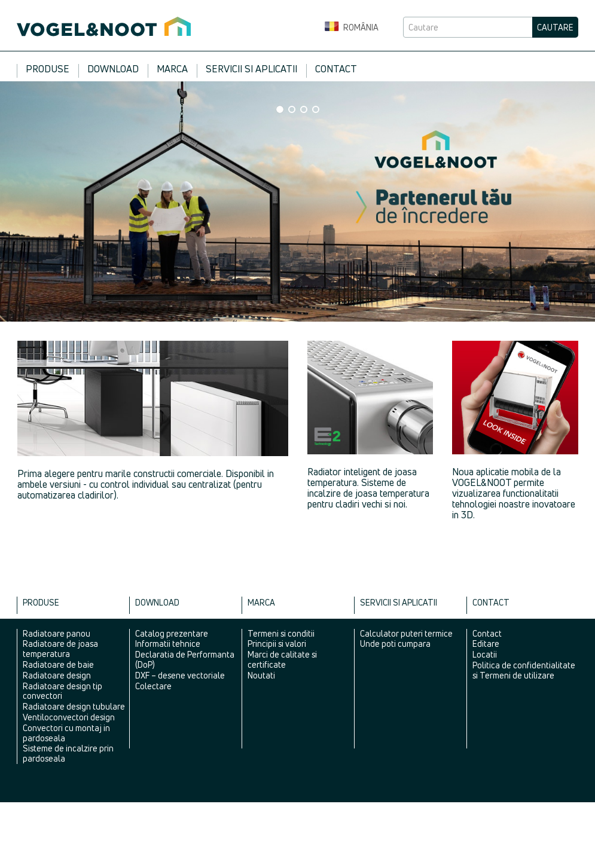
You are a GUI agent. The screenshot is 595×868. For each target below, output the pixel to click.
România (352, 27)
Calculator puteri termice (406, 633)
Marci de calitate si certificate (282, 659)
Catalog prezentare (172, 633)
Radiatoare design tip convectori (62, 691)
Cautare (555, 27)
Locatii (485, 654)
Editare (486, 644)
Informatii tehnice (168, 644)
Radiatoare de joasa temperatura (60, 649)
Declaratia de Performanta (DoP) (185, 659)
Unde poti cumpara (395, 644)
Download (113, 69)
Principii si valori (277, 644)
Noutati (261, 675)
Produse (48, 69)
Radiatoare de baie (58, 664)
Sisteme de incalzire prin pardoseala (68, 753)
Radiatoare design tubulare (74, 706)
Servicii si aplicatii (251, 69)
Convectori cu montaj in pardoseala (66, 733)
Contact (336, 69)
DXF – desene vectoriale (180, 675)
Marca (172, 69)
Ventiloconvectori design (69, 717)
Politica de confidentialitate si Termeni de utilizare (524, 670)
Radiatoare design (57, 675)
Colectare (153, 686)
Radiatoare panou (57, 633)
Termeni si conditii (281, 633)
